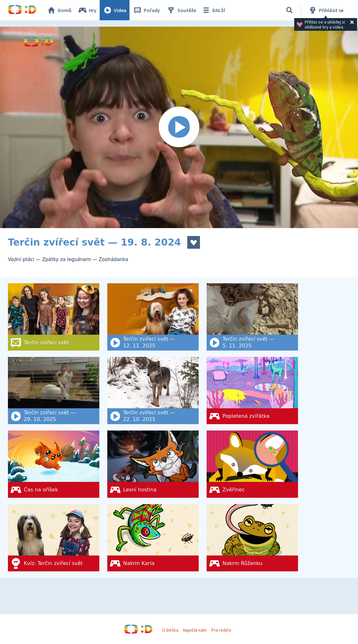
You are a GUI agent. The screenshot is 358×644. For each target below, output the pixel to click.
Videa (115, 10)
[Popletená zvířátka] (252, 391)
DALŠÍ (213, 10)
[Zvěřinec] (252, 464)
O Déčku (170, 630)
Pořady (146, 10)
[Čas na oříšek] (54, 464)
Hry (87, 10)
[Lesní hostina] (153, 464)
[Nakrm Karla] (153, 538)
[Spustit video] (179, 127)
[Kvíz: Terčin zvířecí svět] (54, 538)
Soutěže (181, 10)
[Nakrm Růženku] (252, 538)
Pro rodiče (221, 630)
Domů (59, 10)
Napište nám (195, 630)
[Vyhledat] (289, 10)
